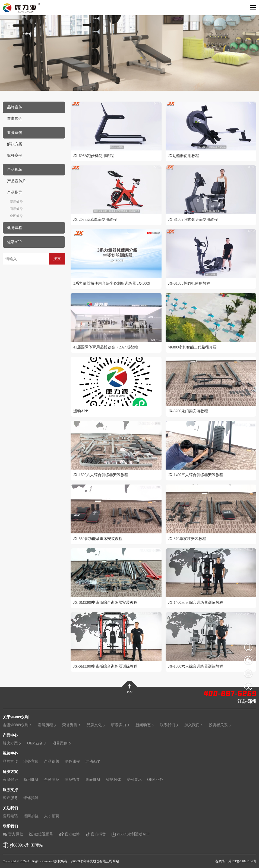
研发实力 (121, 725)
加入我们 (194, 725)
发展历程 (47, 725)
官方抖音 (96, 834)
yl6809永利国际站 (27, 845)
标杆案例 (15, 155)
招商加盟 (31, 816)
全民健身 (16, 216)
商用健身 (16, 209)
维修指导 (31, 798)
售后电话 (10, 816)
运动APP (93, 761)
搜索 (57, 259)
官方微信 (13, 834)
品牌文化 (96, 725)
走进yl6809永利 (18, 725)
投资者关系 (220, 725)
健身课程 (72, 761)
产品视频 (52, 761)
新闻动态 (145, 725)
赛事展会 (15, 119)
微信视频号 (41, 834)
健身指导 (72, 780)
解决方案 (15, 144)
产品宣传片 (17, 181)
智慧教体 (113, 780)
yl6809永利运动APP (130, 834)
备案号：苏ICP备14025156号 (236, 861)
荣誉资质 (72, 725)
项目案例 (62, 743)
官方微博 (69, 834)
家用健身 (16, 202)
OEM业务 (37, 743)
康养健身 (93, 780)
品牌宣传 (10, 761)
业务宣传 (31, 761)
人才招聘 (52, 816)
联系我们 (169, 725)
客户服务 (10, 798)
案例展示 (134, 780)
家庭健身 (10, 780)
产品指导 (15, 192)
